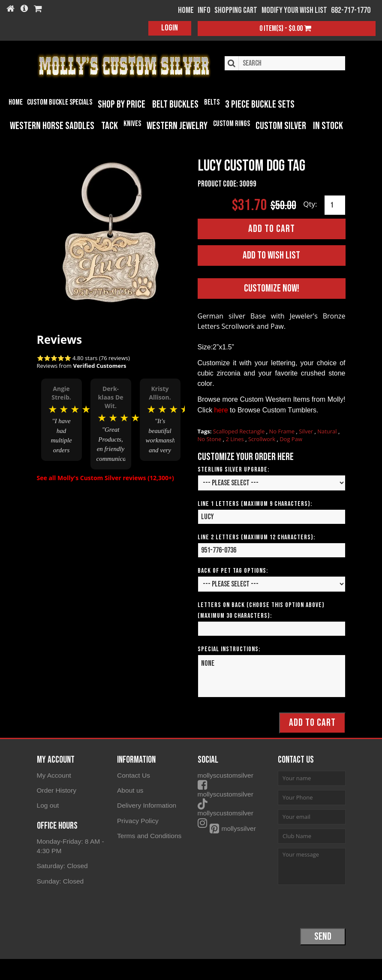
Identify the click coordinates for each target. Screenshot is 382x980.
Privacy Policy (137, 819)
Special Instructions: (229, 649)
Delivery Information (146, 804)
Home (16, 102)
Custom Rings (232, 124)
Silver (307, 431)
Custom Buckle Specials (60, 102)
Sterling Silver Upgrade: (233, 469)
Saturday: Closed (62, 864)
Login (170, 28)
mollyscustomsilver (237, 775)
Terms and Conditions (148, 834)
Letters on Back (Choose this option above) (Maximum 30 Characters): (261, 610)
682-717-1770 (351, 10)
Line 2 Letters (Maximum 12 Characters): (256, 537)
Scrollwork (262, 439)
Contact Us (133, 775)
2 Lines (235, 439)
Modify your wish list (294, 10)
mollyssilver (226, 819)
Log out (48, 804)
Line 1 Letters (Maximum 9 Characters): (255, 504)
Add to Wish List (271, 255)
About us (130, 789)
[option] (62, 420)
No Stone (210, 439)
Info (204, 10)
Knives (132, 124)
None (272, 676)
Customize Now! (272, 288)
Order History (56, 789)
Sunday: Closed (60, 879)
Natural (328, 431)
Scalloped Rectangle (240, 431)
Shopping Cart (236, 10)
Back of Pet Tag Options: (233, 570)
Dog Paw (291, 439)
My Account (54, 775)
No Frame (283, 431)
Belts (212, 102)
